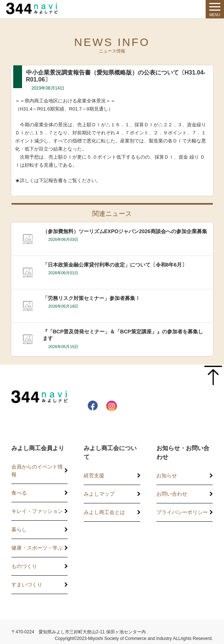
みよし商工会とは (104, 512)
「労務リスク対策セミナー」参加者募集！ (91, 298)
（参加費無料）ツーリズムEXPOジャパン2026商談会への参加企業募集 (125, 231)
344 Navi (37, 8)
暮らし (19, 529)
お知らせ (167, 475)
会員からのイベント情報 (37, 471)
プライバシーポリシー (182, 512)
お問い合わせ (172, 494)
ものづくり (24, 566)
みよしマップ (99, 494)
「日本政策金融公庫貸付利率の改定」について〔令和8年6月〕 (115, 265)
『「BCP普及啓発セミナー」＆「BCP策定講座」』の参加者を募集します (123, 335)
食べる (19, 493)
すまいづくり (27, 585)
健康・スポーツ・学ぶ (37, 548)
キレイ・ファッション (37, 511)
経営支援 (94, 475)
